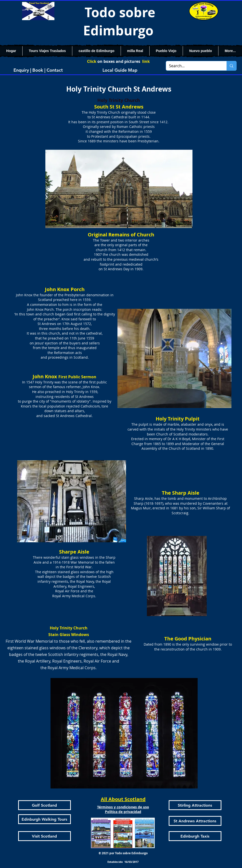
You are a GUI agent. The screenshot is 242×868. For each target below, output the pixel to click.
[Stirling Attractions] (195, 805)
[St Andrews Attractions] (195, 821)
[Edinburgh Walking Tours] (45, 819)
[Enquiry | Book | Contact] (38, 70)
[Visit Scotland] (45, 836)
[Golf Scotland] (45, 805)
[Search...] (193, 66)
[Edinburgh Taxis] (195, 836)
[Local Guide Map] (120, 70)
